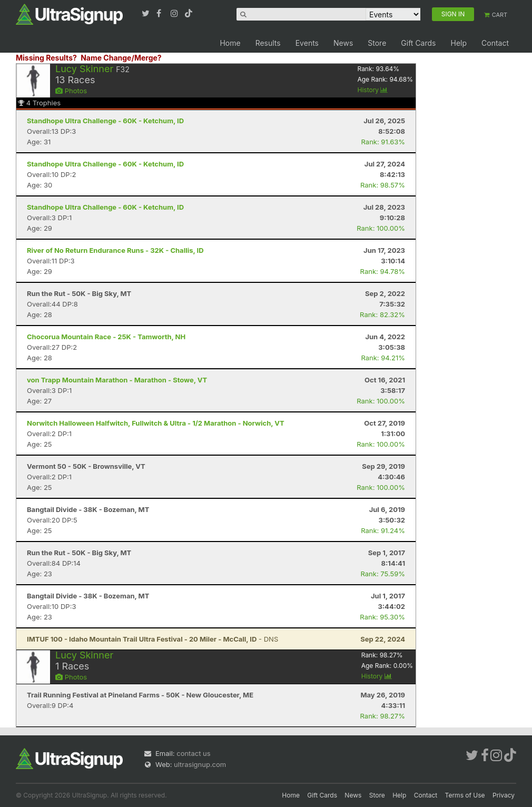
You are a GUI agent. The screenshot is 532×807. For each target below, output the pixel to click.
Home (230, 43)
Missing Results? (46, 58)
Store (377, 43)
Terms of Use (465, 795)
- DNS (152, 639)
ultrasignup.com (200, 764)
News (343, 43)
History (372, 90)
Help (459, 43)
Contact (495, 43)
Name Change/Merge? (121, 58)
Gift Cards (418, 43)
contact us (193, 753)
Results (268, 43)
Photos (71, 91)
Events (307, 43)
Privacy (504, 795)
